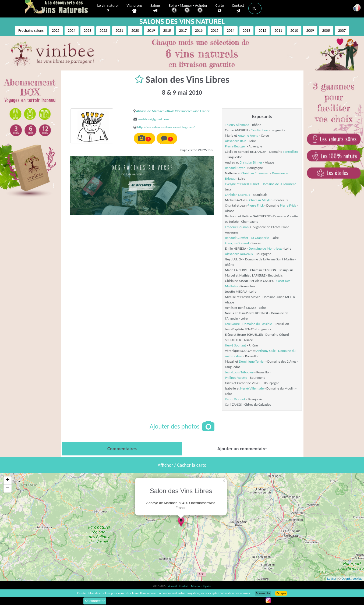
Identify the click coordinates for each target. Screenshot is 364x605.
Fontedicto (291, 152)
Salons (156, 8)
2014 (231, 31)
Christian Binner (251, 162)
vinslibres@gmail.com (153, 119)
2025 (56, 31)
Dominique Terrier (252, 361)
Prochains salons (31, 31)
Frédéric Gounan (237, 227)
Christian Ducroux (237, 195)
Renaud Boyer (235, 168)
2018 (167, 31)
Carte (220, 8)
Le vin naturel (108, 8)
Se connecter (95, 601)
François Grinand (237, 243)
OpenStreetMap (352, 579)
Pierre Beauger (235, 146)
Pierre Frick (256, 205)
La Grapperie (260, 238)
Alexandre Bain (236, 141)
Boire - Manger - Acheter (188, 9)
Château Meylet (260, 200)
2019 (151, 31)
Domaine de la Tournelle (279, 184)
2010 (294, 31)
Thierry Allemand (237, 125)
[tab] (122, 449)
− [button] (8, 489)
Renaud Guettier (237, 238)
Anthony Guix (266, 351)
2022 (103, 31)
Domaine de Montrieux (265, 248)
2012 (262, 31)
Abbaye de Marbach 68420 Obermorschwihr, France (173, 111)
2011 (278, 31)
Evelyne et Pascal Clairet (242, 184)
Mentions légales (201, 586)
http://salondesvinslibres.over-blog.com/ (166, 127)
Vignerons (135, 8)
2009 (310, 31)
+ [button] (8, 480)
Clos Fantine (259, 130)
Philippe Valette (236, 378)
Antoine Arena (248, 135)
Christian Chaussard (255, 173)
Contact (238, 8)
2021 (119, 31)
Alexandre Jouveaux (239, 254)
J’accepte (281, 593)
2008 (326, 31)
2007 (342, 31)
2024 (72, 31)
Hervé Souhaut (235, 345)
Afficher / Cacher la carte (182, 465)
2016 (199, 31)
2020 (135, 31)
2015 (215, 31)
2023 (87, 31)
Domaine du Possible (257, 324)
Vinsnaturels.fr (58, 7)
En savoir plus (263, 593)
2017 (183, 31)
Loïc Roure (232, 324)
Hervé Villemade (252, 388)
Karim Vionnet (235, 399)
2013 (246, 31)
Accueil (173, 586)
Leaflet (332, 579)
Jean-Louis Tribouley (239, 372)
